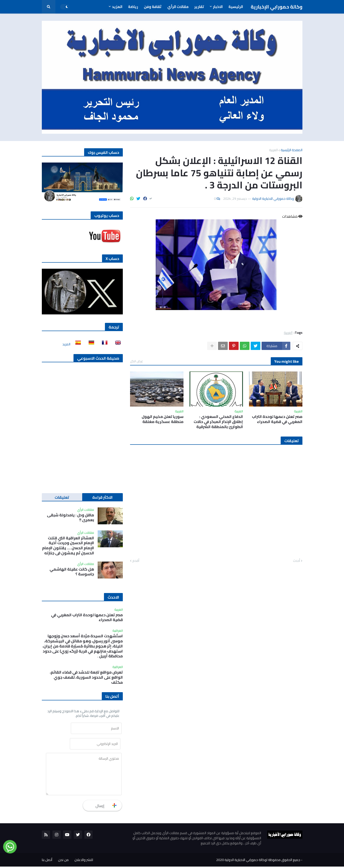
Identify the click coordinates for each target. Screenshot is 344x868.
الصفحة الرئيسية (292, 150)
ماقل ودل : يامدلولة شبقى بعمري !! (70, 518)
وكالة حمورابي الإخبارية (277, 7)
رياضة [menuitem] (133, 7)
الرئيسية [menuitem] (236, 7)
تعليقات (62, 497)
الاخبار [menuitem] (218, 7)
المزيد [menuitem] (117, 7)
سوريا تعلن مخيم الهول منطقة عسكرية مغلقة (163, 419)
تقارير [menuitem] (199, 7)
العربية (273, 150)
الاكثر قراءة (102, 497)
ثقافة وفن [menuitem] (153, 7)
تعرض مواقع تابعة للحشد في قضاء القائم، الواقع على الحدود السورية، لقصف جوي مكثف (86, 677)
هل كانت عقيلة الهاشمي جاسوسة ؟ (72, 572)
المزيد (66, 344)
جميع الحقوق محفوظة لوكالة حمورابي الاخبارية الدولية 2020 (258, 861)
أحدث (296, 561)
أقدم (136, 561)
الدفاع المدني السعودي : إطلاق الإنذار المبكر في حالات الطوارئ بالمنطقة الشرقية (218, 422)
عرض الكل (137, 361)
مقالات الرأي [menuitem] (178, 7)
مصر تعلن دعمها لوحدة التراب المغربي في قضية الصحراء (277, 419)
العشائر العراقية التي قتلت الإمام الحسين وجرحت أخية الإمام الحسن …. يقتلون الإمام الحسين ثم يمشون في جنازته (68, 545)
